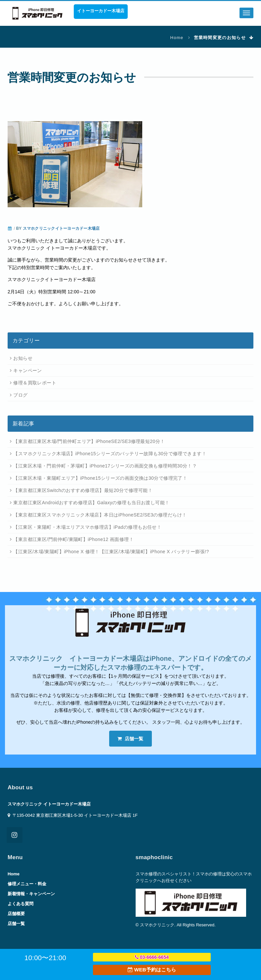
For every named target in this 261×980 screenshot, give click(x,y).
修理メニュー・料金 (27, 884)
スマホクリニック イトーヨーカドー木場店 (49, 804)
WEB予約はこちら (152, 970)
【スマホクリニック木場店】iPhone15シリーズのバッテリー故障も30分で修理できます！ (110, 454)
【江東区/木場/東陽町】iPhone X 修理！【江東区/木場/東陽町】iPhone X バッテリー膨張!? (111, 552)
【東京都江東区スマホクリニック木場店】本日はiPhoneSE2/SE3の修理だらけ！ (100, 515)
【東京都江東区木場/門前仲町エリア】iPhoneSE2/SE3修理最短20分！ (89, 441)
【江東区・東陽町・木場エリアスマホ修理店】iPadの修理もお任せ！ (87, 527)
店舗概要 (16, 914)
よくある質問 (21, 904)
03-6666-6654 (152, 957)
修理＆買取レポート (35, 383)
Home (177, 38)
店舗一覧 (130, 739)
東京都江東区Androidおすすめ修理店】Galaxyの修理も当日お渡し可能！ (91, 503)
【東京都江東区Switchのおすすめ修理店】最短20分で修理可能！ (83, 490)
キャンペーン (28, 370)
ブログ (20, 395)
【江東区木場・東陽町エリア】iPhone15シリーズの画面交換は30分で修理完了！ (100, 478)
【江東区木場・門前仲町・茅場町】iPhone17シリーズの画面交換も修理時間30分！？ (105, 466)
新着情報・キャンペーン (31, 894)
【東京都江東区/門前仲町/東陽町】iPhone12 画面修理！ (73, 539)
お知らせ (23, 358)
